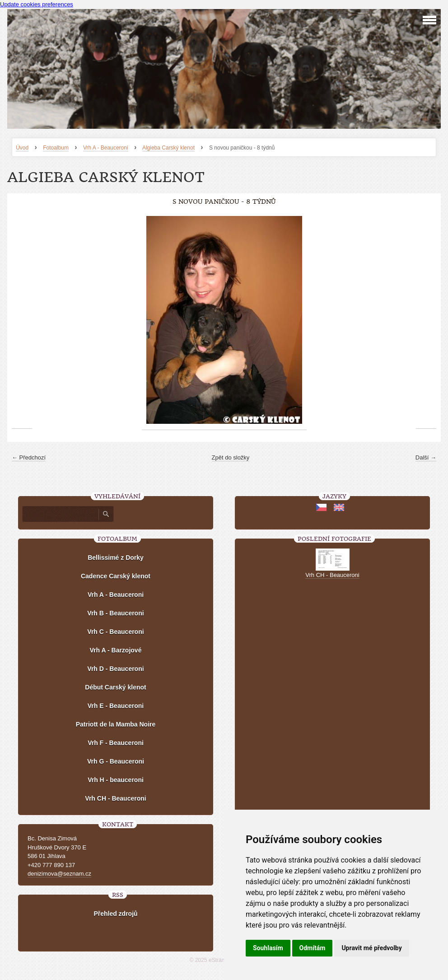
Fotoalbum (56, 148)
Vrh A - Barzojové (116, 650)
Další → (426, 457)
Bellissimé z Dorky (116, 558)
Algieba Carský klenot (168, 148)
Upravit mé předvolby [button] (371, 948)
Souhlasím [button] (268, 948)
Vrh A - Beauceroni (106, 148)
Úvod (22, 148)
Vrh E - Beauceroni (116, 706)
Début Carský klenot (115, 687)
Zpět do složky (231, 457)
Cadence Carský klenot (116, 576)
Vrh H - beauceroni (116, 780)
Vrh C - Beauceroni (115, 632)
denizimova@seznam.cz (59, 874)
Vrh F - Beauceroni (116, 743)
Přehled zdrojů (115, 914)
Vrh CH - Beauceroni (115, 798)
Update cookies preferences (37, 4)
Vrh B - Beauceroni (115, 613)
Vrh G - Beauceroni (116, 761)
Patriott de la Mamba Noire (116, 724)
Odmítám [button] (313, 948)
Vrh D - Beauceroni (115, 669)
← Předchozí (29, 457)
